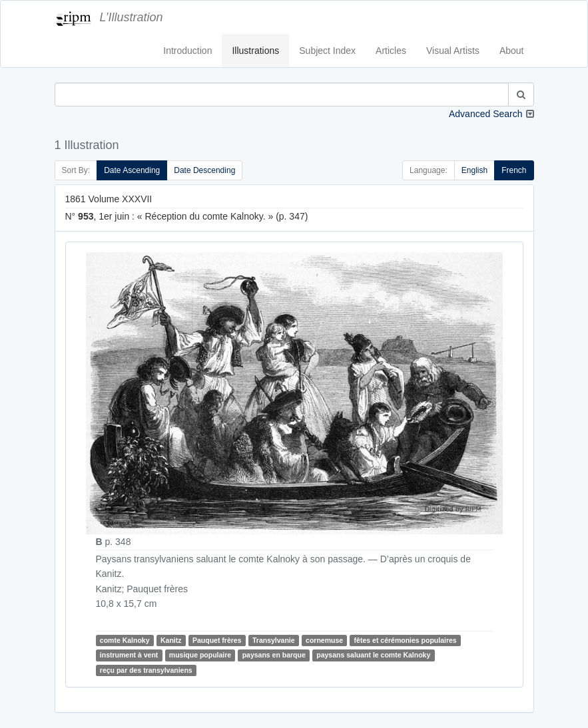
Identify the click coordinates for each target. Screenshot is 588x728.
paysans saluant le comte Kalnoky (373, 655)
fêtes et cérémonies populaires (406, 640)
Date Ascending (132, 170)
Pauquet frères (217, 640)
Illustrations (255, 51)
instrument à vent (129, 655)
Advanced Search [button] (486, 114)
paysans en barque (274, 655)
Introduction (187, 51)
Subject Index (327, 51)
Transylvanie (274, 640)
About (512, 51)
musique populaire (200, 655)
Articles (391, 51)
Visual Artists (453, 51)
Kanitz (171, 640)
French (514, 170)
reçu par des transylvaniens (146, 670)
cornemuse (324, 640)
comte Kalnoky (125, 640)
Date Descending (204, 170)
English (474, 170)
